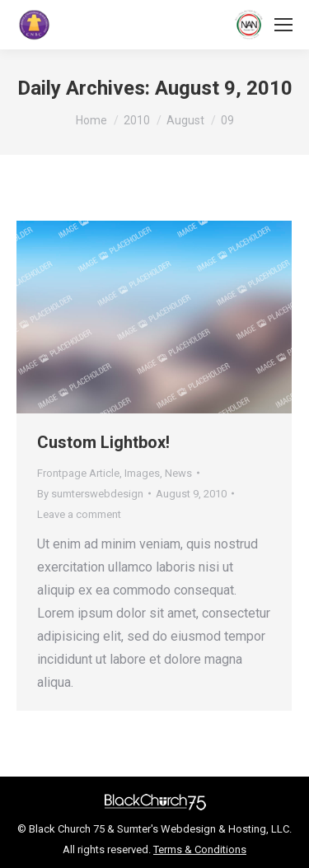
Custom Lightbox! (103, 442)
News (178, 473)
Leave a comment (79, 514)
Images (142, 473)
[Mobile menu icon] (283, 25)
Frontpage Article (78, 473)
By (90, 494)
